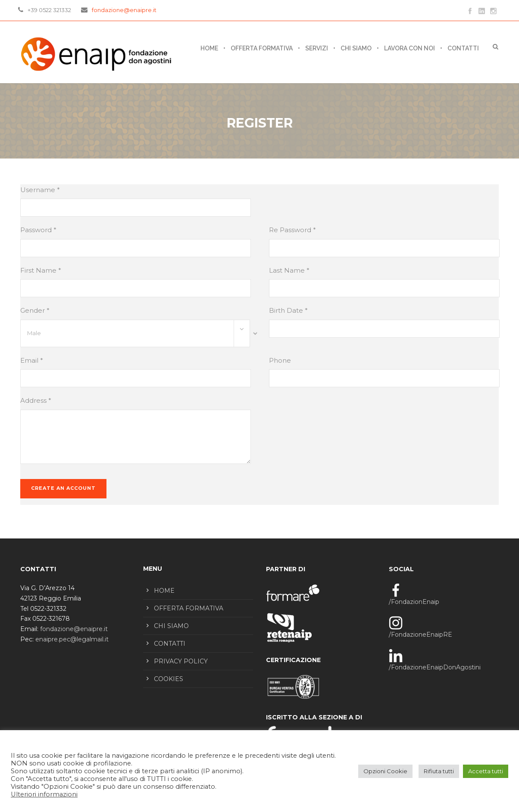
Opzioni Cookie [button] (385, 771)
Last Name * (289, 270)
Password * (38, 230)
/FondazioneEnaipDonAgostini (435, 667)
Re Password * (292, 230)
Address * (36, 400)
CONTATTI (463, 48)
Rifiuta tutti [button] (439, 771)
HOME (164, 591)
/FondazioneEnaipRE (421, 635)
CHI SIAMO (356, 48)
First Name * (41, 270)
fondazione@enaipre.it (124, 10)
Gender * (35, 310)
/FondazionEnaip (414, 602)
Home (209, 48)
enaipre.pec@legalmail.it (72, 639)
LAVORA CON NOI (410, 48)
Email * (32, 360)
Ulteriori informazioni (44, 794)
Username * (40, 190)
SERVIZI (317, 48)
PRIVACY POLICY (181, 661)
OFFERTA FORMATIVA (262, 48)
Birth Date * (288, 310)
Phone (280, 360)
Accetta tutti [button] (486, 771)
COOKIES (169, 679)
